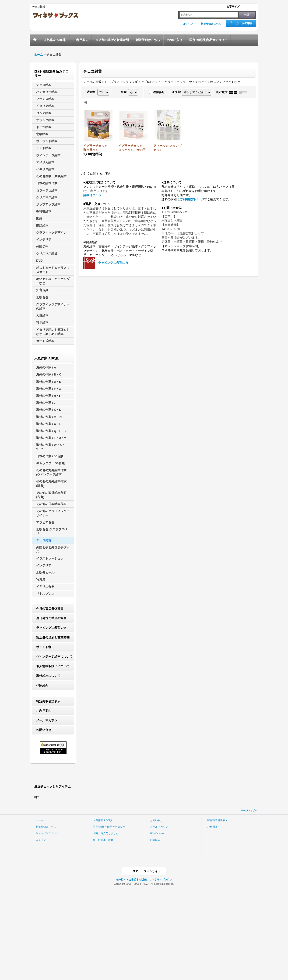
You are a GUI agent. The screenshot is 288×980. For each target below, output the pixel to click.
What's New (157, 833)
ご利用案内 (44, 711)
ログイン (188, 24)
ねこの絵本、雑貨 (103, 840)
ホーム (40, 820)
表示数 (92, 92)
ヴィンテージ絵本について (54, 657)
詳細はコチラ (92, 195)
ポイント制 (44, 647)
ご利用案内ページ (192, 199)
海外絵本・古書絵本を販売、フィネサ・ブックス (144, 880)
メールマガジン (47, 720)
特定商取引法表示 (48, 701)
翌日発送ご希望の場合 (51, 618)
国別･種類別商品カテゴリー (109, 827)
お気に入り (156, 840)
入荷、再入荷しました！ (107, 833)
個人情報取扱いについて (53, 666)
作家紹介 (42, 685)
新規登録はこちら (211, 24)
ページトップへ (249, 811)
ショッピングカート (47, 833)
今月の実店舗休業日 (50, 609)
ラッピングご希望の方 (51, 628)
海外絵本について (48, 676)
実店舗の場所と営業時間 (53, 637)
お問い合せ (44, 730)
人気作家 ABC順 (102, 820)
